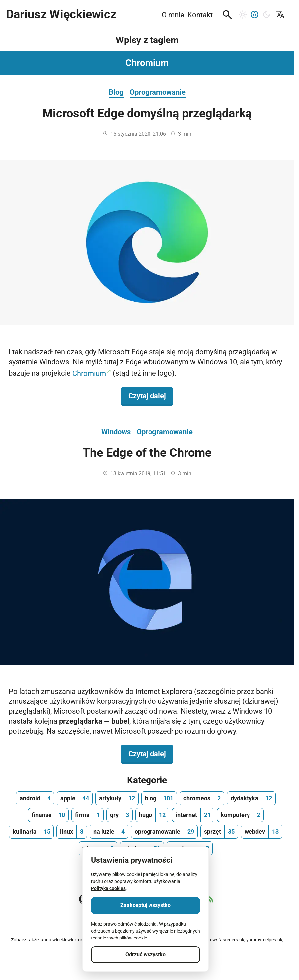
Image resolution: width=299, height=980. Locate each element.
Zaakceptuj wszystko (146, 905)
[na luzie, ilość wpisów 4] (109, 832)
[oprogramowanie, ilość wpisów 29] (164, 832)
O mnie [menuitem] (173, 15)
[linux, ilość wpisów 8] (72, 832)
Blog (116, 92)
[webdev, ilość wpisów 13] (262, 832)
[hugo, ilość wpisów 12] (152, 815)
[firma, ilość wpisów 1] (88, 815)
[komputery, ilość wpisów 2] (240, 815)
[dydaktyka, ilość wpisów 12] (251, 798)
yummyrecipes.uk (264, 940)
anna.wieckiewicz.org (63, 940)
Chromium (89, 373)
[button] (227, 15)
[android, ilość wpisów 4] (35, 798)
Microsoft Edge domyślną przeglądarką (147, 113)
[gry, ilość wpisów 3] (119, 815)
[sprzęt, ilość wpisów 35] (219, 832)
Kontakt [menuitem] (200, 15)
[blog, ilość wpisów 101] (159, 798)
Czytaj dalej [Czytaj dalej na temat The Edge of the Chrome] (151, 753)
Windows (116, 432)
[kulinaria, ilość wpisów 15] (31, 832)
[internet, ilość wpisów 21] (193, 815)
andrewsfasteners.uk (222, 940)
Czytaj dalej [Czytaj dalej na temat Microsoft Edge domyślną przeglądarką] (151, 395)
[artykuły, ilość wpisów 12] (117, 798)
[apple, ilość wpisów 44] (75, 798)
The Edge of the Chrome (147, 453)
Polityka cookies (108, 888)
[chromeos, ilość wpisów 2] (202, 798)
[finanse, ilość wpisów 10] (48, 815)
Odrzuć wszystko (146, 955)
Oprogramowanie (158, 92)
